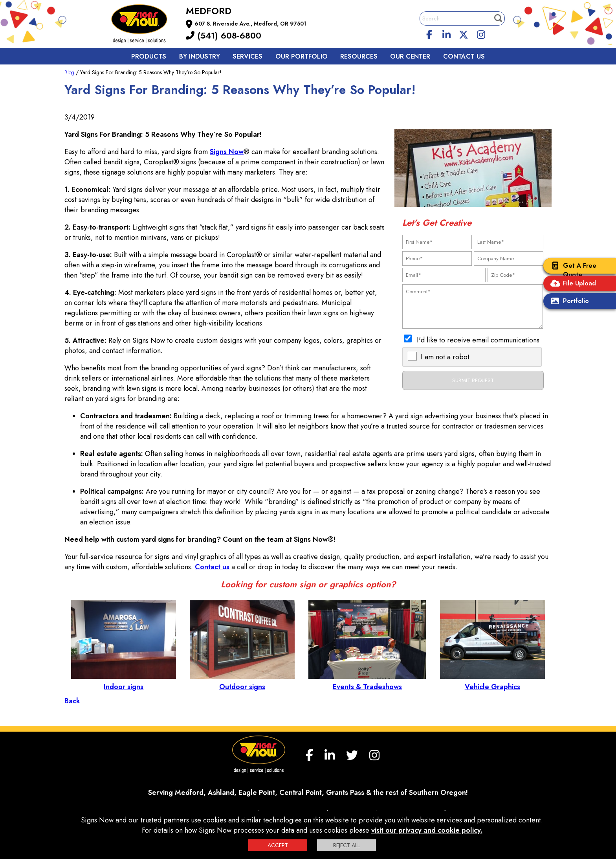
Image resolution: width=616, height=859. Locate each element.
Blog (69, 72)
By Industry (200, 56)
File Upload (572, 284)
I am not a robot (445, 357)
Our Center (410, 56)
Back (72, 701)
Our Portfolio (302, 56)
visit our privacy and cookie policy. (427, 830)
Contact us (464, 56)
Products (149, 56)
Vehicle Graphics (492, 682)
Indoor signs (124, 682)
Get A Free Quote (572, 270)
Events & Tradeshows (367, 682)
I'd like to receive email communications (478, 340)
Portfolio (568, 302)
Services (247, 56)
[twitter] (464, 33)
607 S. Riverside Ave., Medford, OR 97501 (250, 24)
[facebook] (429, 33)
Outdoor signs (242, 682)
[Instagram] (481, 33)
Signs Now (227, 152)
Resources (359, 56)
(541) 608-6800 (224, 35)
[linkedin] (447, 33)
